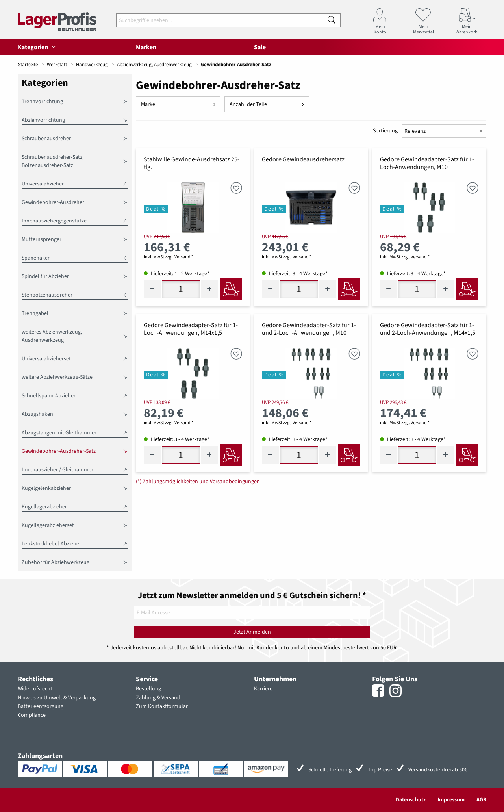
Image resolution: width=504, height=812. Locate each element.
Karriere (263, 689)
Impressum (451, 800)
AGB (481, 800)
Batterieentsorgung (41, 706)
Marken (146, 47)
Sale (260, 47)
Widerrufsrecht (35, 689)
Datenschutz (411, 800)
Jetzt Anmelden (252, 632)
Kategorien (38, 47)
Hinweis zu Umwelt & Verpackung (57, 698)
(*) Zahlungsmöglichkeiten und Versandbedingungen (198, 482)
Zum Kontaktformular (162, 706)
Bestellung (148, 689)
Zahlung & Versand (158, 698)
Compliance (32, 715)
